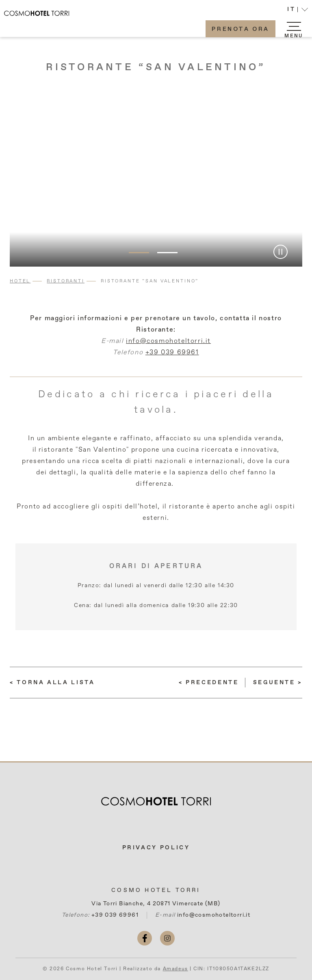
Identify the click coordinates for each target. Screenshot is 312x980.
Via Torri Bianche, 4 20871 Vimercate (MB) (156, 904)
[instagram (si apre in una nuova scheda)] (167, 938)
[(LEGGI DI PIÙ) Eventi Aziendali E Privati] (209, 683)
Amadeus (175, 969)
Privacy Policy (156, 848)
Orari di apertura (156, 566)
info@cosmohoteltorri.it (168, 345)
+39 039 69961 (172, 357)
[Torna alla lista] (52, 683)
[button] (298, 10)
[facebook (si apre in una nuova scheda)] (145, 938)
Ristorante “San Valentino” (156, 67)
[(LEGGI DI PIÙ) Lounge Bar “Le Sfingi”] (278, 683)
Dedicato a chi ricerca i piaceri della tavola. (156, 402)
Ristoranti (66, 281)
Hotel (20, 281)
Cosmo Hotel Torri (156, 890)
